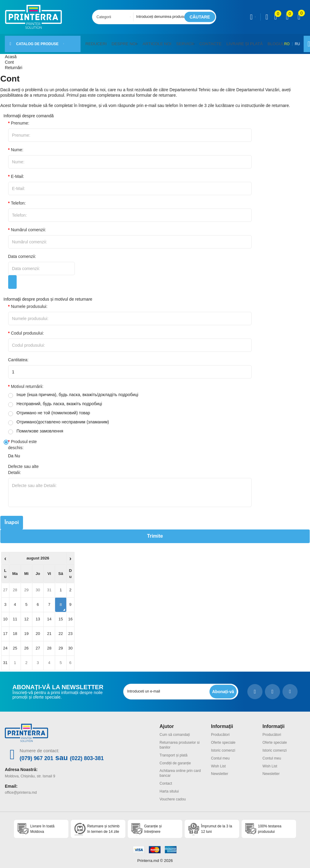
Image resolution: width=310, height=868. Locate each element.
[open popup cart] (299, 17)
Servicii (177, 42)
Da (11, 452)
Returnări (14, 64)
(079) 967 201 (42, 754)
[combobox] (115, 17)
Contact (166, 780)
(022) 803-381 (104, 754)
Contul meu (220, 755)
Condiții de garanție (175, 760)
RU (287, 42)
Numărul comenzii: (28, 226)
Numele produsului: (29, 303)
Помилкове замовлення (36, 427)
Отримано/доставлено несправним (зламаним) (59, 418)
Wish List (218, 763)
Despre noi (120, 42)
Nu (17, 452)
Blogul (261, 42)
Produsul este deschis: (23, 441)
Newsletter (220, 770)
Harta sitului (169, 788)
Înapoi (12, 519)
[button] (134, 42)
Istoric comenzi (223, 747)
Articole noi (151, 42)
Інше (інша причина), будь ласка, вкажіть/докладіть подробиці (73, 391)
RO (276, 42)
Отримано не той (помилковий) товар (49, 409)
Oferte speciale (223, 739)
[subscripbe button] (222, 688)
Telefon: (18, 199)
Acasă (11, 53)
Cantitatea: (18, 356)
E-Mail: (18, 173)
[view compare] (276, 17)
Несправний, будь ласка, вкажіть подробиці (55, 400)
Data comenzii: (22, 253)
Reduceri (95, 42)
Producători (220, 731)
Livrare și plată (232, 42)
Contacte (201, 42)
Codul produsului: (27, 329)
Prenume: (20, 119)
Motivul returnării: (27, 383)
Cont (9, 58)
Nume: (17, 146)
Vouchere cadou (173, 796)
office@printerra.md (21, 788)
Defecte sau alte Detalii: (23, 466)
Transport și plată (173, 752)
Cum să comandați (175, 731)
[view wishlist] (287, 17)
